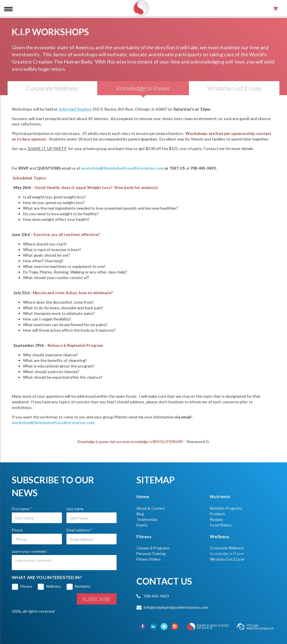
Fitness (26, 586)
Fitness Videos (149, 559)
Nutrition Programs (226, 508)
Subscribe (97, 599)
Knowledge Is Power (227, 554)
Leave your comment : (30, 551)
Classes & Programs (153, 548)
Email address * (79, 530)
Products (217, 514)
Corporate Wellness (227, 548)
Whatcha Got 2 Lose (227, 559)
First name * (22, 509)
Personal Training (151, 554)
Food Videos (221, 525)
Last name (75, 509)
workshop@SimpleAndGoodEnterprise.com (122, 168)
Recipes (216, 519)
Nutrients (83, 586)
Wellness (53, 586)
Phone (17, 530)
